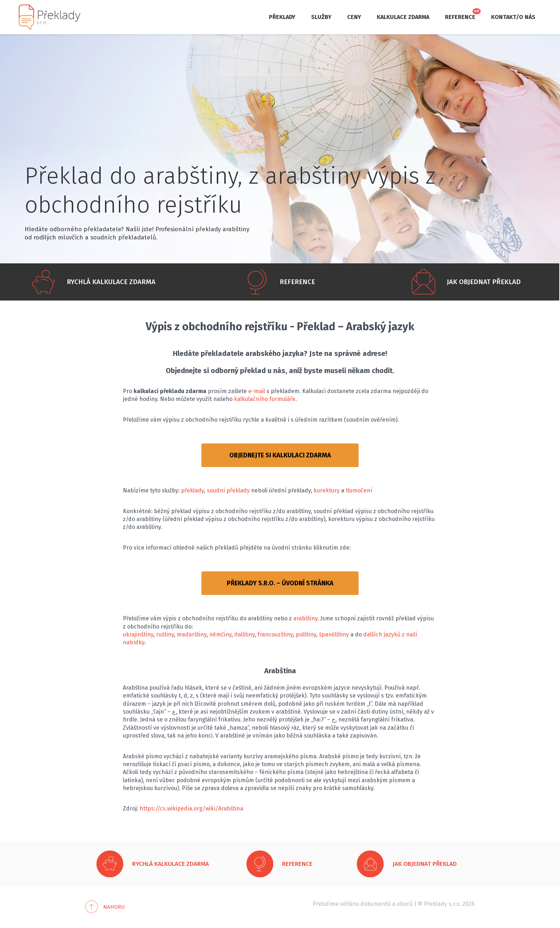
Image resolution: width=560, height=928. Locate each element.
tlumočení (359, 490)
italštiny (244, 634)
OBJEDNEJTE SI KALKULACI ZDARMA (280, 455)
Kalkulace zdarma (403, 17)
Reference (460, 17)
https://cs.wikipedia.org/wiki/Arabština (191, 808)
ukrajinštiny (138, 634)
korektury (327, 490)
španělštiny (334, 634)
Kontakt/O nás (513, 17)
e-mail (257, 391)
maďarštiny (192, 634)
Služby (321, 17)
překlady (192, 490)
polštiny (306, 634)
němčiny (220, 634)
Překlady (282, 17)
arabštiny (305, 618)
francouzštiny (275, 634)
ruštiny (165, 634)
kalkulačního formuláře (265, 399)
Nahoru (114, 907)
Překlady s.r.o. (442, 904)
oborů (405, 904)
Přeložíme (326, 904)
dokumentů (376, 904)
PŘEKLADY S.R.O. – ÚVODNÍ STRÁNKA (280, 583)
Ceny (354, 17)
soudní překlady (228, 490)
